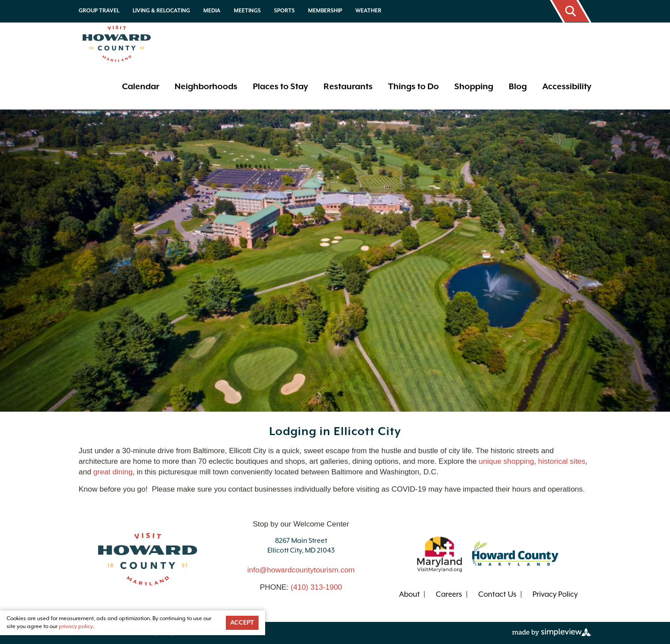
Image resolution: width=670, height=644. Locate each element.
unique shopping (506, 461)
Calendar (141, 87)
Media (212, 11)
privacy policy (76, 627)
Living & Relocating (161, 11)
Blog (518, 87)
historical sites (562, 461)
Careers (449, 595)
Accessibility (567, 87)
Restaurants (348, 87)
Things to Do (413, 87)
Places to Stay (280, 87)
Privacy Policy (555, 595)
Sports (284, 11)
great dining (113, 472)
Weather (368, 11)
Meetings (247, 11)
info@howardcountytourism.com (301, 570)
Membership (325, 11)
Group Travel (99, 11)
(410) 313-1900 (316, 587)
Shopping (474, 87)
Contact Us (497, 595)
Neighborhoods (206, 87)
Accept (242, 623)
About (409, 595)
